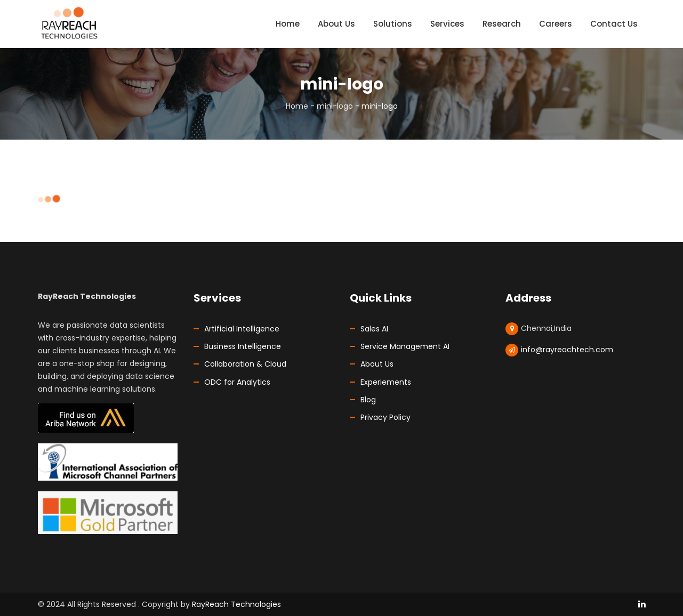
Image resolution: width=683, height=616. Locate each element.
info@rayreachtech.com (567, 350)
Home (297, 106)
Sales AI (374, 329)
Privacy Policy (385, 417)
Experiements (386, 382)
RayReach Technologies (236, 604)
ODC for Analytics (237, 382)
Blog (368, 400)
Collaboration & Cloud (245, 364)
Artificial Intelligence (242, 329)
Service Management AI (405, 346)
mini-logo (335, 106)
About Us (377, 364)
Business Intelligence (243, 346)
